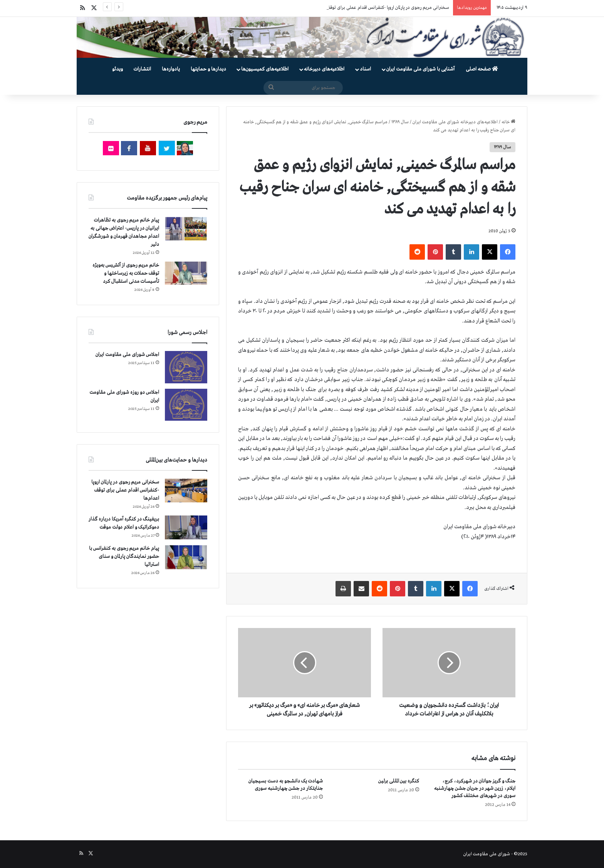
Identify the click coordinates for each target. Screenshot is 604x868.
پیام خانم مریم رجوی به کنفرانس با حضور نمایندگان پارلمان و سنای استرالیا (124, 557)
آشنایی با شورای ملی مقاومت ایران (420, 69)
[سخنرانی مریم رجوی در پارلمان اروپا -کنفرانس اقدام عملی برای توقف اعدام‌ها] (186, 491)
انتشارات (142, 69)
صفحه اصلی (482, 69)
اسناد (365, 69)
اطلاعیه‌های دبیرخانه (324, 69)
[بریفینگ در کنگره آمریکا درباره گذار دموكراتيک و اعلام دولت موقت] (186, 528)
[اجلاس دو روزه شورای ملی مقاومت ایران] (186, 405)
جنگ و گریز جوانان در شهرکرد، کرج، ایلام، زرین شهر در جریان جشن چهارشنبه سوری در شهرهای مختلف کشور (475, 788)
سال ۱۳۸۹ (400, 122)
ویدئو (117, 69)
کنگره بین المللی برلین (399, 781)
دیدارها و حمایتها (208, 69)
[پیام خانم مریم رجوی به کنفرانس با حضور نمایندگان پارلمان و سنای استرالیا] (186, 557)
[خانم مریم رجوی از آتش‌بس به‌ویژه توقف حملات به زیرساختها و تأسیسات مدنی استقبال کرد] (186, 273)
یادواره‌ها (171, 69)
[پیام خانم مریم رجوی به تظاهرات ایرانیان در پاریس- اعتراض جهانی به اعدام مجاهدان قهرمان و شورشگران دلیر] (186, 228)
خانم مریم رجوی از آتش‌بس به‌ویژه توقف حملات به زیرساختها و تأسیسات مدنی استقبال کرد (126, 273)
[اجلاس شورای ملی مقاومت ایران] (186, 367)
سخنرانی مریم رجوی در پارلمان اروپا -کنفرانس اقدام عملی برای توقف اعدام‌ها (380, 8)
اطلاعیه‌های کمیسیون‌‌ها (265, 69)
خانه (508, 122)
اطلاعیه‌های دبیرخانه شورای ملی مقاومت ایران (455, 122)
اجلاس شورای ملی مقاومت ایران (127, 355)
